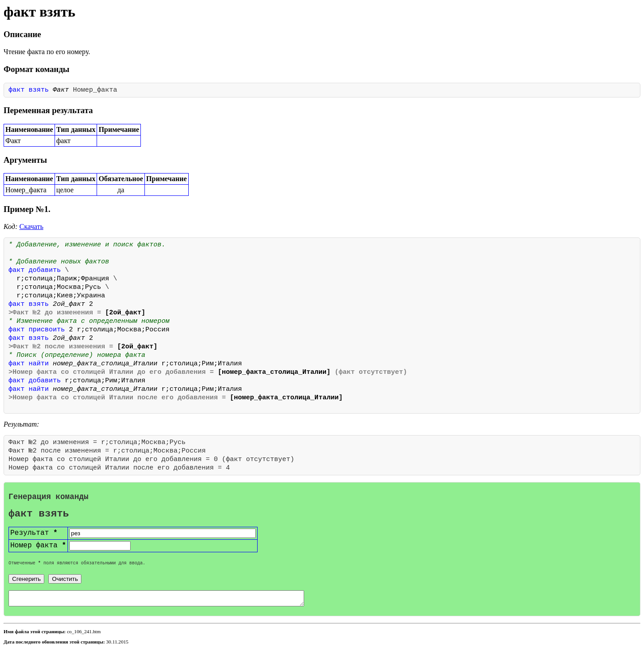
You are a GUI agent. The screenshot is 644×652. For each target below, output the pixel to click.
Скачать (31, 227)
